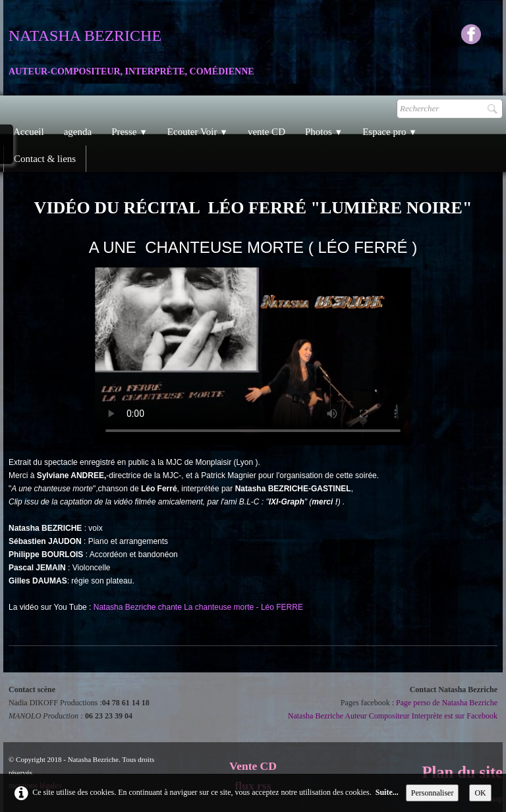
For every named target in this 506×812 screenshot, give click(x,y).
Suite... (387, 792)
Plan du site (462, 772)
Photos (324, 132)
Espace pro (390, 132)
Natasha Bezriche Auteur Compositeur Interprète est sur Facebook (393, 716)
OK (480, 793)
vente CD (267, 132)
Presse (129, 132)
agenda (78, 132)
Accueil (29, 132)
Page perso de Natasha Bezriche (447, 703)
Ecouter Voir (198, 132)
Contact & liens (45, 159)
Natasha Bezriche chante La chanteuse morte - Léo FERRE (198, 607)
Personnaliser (433, 793)
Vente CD (253, 766)
